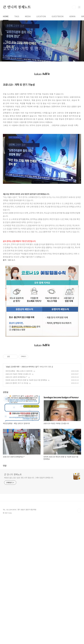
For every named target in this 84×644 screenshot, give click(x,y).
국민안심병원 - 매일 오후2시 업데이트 (19, 446)
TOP (79, 636)
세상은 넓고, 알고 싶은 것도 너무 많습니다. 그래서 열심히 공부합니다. (29, 603)
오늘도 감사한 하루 (13, 442)
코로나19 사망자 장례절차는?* (16, 452)
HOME (6, 50)
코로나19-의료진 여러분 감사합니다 (18, 449)
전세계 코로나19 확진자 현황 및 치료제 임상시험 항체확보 (26, 455)
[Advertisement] (42, 19)
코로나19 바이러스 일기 (30, 442)
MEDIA (28, 50)
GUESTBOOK (58, 50)
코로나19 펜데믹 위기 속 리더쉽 (17, 459)
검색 (74, 41)
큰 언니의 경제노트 (17, 41)
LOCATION (41, 50)
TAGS (17, 50)
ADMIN (72, 50)
